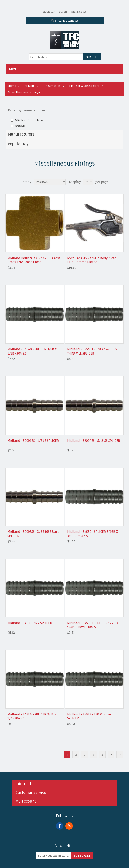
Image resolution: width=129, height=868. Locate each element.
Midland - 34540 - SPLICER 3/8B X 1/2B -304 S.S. (32, 351)
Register (49, 12)
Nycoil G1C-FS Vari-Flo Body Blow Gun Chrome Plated (91, 260)
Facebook (60, 826)
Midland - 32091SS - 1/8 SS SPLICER (33, 441)
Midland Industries (29, 120)
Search (92, 57)
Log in (63, 12)
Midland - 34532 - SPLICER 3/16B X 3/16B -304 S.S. (93, 534)
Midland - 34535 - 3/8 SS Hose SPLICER (89, 716)
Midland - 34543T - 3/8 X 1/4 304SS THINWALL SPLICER (93, 351)
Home (12, 86)
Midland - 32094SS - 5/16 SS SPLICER (94, 441)
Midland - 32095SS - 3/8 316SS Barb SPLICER (33, 534)
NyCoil (20, 126)
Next (111, 754)
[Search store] (56, 57)
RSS (69, 826)
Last (120, 754)
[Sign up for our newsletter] (53, 856)
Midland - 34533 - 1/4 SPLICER (30, 623)
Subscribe (82, 856)
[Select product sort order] (50, 182)
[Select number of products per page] (88, 182)
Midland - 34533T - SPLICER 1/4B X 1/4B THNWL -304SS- (93, 625)
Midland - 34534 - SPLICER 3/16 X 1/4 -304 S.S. (32, 716)
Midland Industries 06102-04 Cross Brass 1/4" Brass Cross (34, 260)
